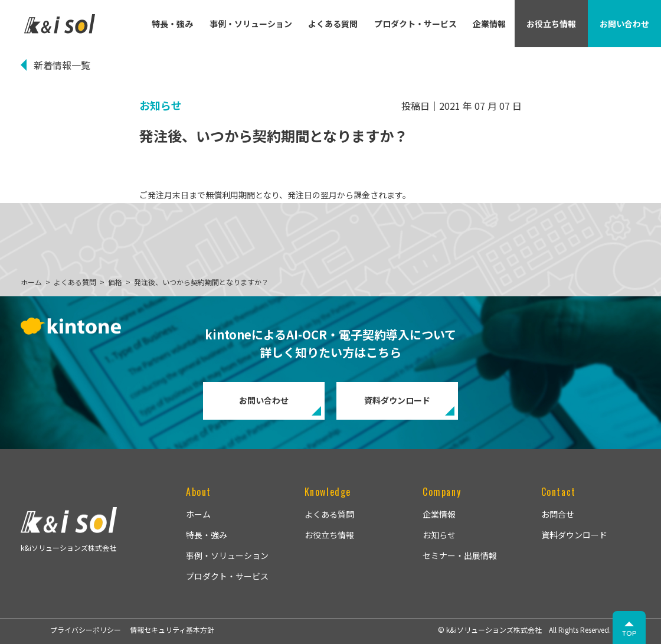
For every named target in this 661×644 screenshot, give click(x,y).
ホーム (198, 514)
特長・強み (172, 24)
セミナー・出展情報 (460, 555)
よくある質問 (333, 24)
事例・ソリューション (251, 24)
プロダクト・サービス (415, 24)
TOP (629, 633)
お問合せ (558, 514)
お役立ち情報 (329, 535)
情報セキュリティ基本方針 (172, 630)
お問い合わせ (264, 400)
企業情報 (489, 24)
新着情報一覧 (62, 65)
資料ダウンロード (397, 400)
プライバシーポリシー (86, 630)
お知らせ (439, 535)
